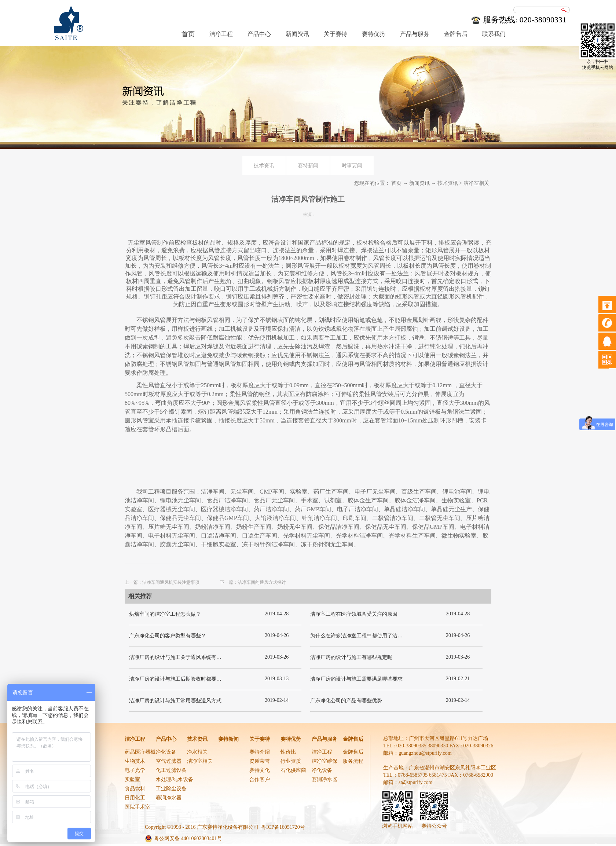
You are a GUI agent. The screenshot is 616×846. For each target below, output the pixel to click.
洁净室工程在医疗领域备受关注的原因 (354, 614)
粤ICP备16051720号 (283, 827)
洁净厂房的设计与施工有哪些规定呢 (351, 657)
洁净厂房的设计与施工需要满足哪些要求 (356, 679)
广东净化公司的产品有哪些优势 (346, 701)
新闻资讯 (419, 183)
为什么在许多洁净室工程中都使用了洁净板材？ (364, 636)
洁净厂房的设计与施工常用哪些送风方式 (175, 701)
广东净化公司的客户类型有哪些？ (168, 636)
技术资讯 (448, 183)
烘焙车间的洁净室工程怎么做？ (165, 614)
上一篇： (162, 582)
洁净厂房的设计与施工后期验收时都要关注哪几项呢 (188, 679)
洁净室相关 (476, 183)
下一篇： (253, 582)
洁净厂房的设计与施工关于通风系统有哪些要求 (183, 657)
